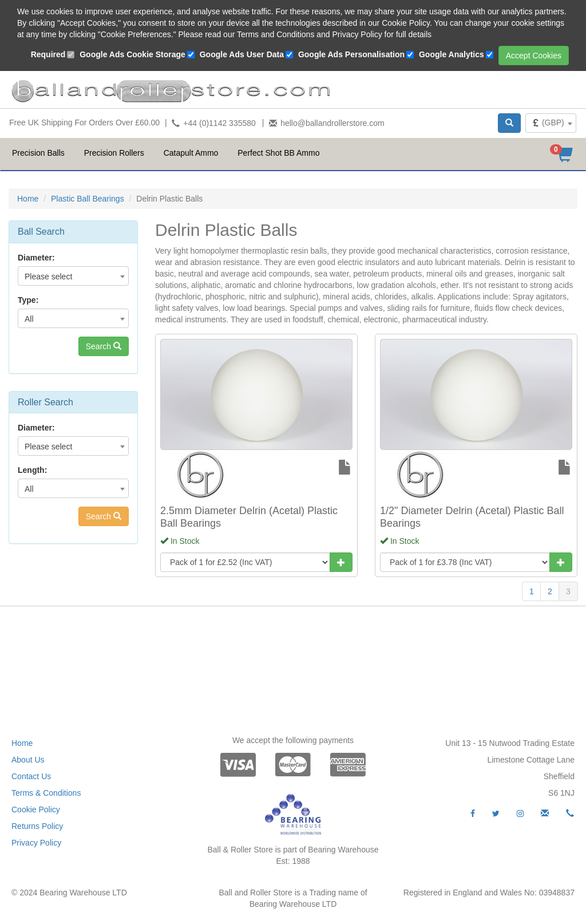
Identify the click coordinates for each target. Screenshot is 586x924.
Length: (32, 470)
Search (104, 346)
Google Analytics (452, 54)
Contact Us (31, 776)
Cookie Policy (36, 810)
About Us (28, 760)
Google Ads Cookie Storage (132, 54)
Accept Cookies (534, 56)
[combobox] (551, 123)
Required (48, 54)
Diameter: (36, 258)
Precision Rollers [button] (114, 153)
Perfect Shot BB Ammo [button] (278, 153)
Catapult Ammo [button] (191, 153)
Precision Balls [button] (38, 153)
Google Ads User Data (242, 54)
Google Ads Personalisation (351, 54)
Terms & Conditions (46, 793)
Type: (28, 300)
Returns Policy (37, 826)
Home (28, 199)
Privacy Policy (36, 843)
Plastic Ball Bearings (88, 199)
